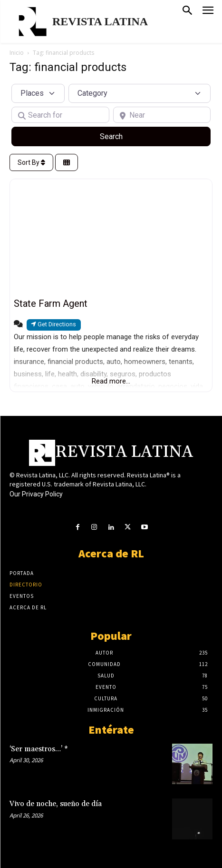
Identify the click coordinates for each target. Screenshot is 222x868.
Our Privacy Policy (36, 494)
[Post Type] (38, 93)
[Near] (162, 115)
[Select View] (67, 163)
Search (122, 136)
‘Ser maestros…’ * (39, 749)
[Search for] (60, 115)
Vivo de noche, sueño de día (56, 804)
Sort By (31, 162)
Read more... (111, 381)
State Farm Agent (51, 303)
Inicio (17, 53)
